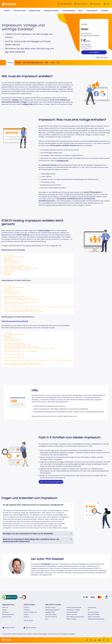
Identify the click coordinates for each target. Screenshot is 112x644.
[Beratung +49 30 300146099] (64, 4)
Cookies (29, 634)
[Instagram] (91, 640)
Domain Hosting (93, 612)
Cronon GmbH (28, 621)
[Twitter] (108, 640)
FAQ (58, 63)
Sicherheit (5, 612)
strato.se (26, 617)
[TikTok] (87, 640)
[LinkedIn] (95, 640)
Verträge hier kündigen (68, 634)
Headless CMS (50, 612)
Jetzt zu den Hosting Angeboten (51, 482)
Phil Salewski (46, 564)
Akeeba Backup (50, 608)
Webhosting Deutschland (96, 619)
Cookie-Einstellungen (40, 634)
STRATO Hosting (44, 231)
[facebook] (104, 640)
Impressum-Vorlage (73, 610)
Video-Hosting (71, 619)
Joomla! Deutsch (72, 612)
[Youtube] (99, 640)
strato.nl (26, 608)
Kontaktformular (63, 161)
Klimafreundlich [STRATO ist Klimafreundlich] (31, 628)
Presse (4, 610)
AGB (49, 634)
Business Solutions (8, 615)
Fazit (53, 63)
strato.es (26, 610)
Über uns (5, 608)
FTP (89, 610)
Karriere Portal (7, 617)
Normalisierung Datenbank (75, 617)
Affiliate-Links (28, 104)
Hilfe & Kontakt (9, 628)
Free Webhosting (51, 615)
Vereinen (15, 100)
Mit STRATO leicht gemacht (33, 63)
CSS (46, 619)
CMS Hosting (92, 608)
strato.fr (26, 615)
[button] (95, 4)
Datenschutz (22, 634)
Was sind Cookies (94, 615)
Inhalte (18, 63)
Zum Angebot (94, 52)
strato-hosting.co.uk (30, 612)
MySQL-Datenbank (94, 617)
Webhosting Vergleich (52, 610)
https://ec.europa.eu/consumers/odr (15, 321)
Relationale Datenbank (74, 608)
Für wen (10, 63)
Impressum (55, 634)
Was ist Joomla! (72, 615)
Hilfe (47, 63)
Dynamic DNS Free (51, 617)
